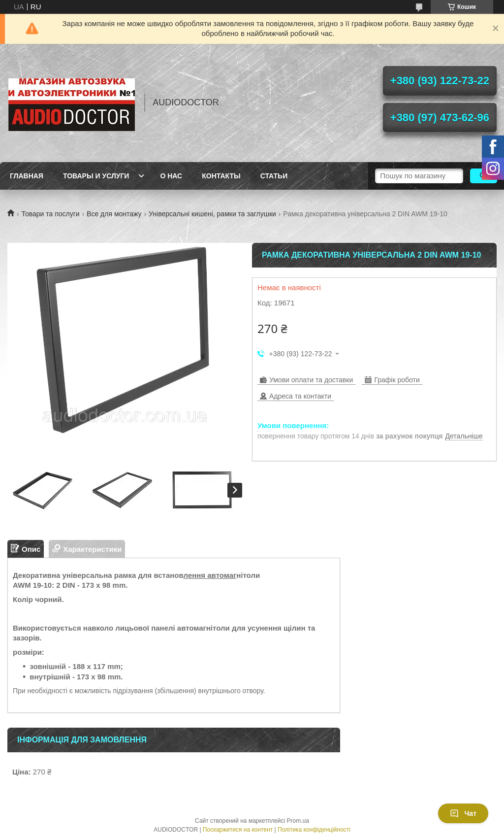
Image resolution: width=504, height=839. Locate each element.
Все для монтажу (114, 214)
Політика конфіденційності (314, 830)
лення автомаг (210, 575)
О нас (171, 176)
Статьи (274, 176)
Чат (463, 813)
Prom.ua (298, 821)
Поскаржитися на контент (238, 830)
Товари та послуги (50, 214)
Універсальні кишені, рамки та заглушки (212, 214)
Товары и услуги (96, 176)
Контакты (221, 176)
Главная (27, 176)
